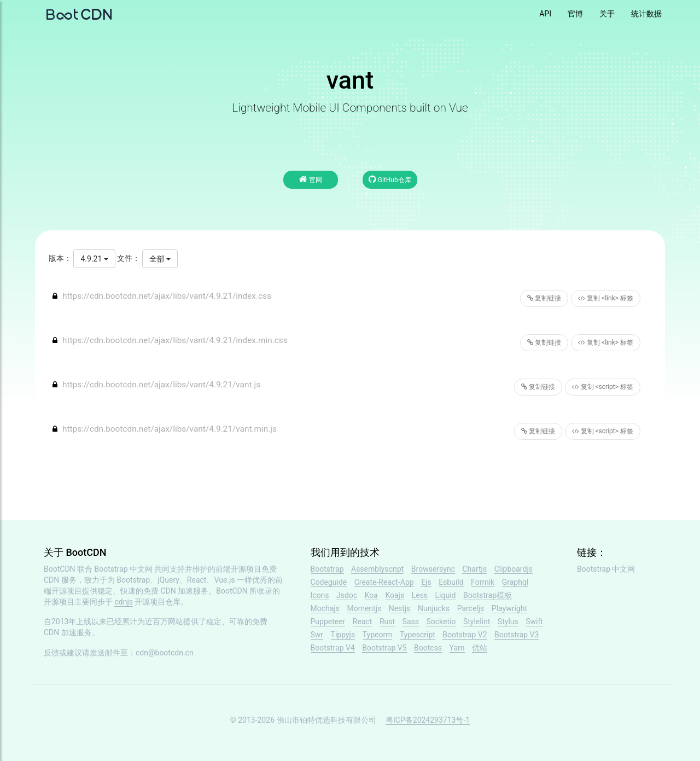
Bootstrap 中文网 (124, 569)
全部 (160, 259)
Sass (411, 621)
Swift (534, 621)
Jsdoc (347, 595)
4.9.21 (94, 259)
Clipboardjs (514, 569)
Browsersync (433, 569)
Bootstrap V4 (333, 648)
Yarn (457, 648)
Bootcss (428, 648)
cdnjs (124, 602)
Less (420, 595)
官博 (575, 14)
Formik (483, 582)
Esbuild (451, 582)
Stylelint (477, 621)
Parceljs (471, 608)
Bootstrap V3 (517, 635)
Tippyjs (343, 635)
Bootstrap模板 (488, 595)
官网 (311, 179)
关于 (607, 14)
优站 (480, 648)
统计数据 (646, 14)
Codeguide (329, 582)
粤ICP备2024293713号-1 (428, 720)
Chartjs (474, 569)
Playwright (509, 608)
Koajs (395, 595)
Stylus (508, 621)
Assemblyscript (377, 569)
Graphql (515, 582)
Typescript (418, 635)
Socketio (441, 621)
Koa (371, 595)
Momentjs (364, 608)
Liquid (446, 595)
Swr (317, 635)
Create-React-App (384, 582)
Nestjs (400, 608)
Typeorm (378, 635)
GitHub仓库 (390, 179)
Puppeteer (328, 621)
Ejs (426, 582)
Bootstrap (327, 569)
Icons (320, 595)
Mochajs (325, 608)
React (363, 621)
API (545, 14)
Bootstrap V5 (384, 648)
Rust (387, 621)
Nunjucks (434, 608)
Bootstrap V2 (465, 635)
